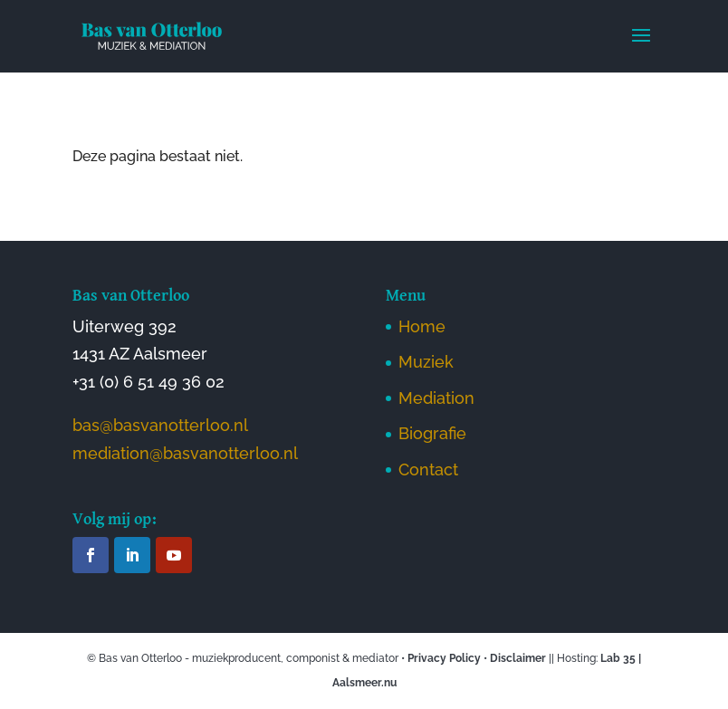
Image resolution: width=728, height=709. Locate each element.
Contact (428, 469)
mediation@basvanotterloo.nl (185, 453)
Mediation (436, 398)
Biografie (432, 433)
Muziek (426, 362)
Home (422, 326)
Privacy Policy (444, 658)
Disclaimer (518, 658)
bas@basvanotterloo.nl (160, 425)
